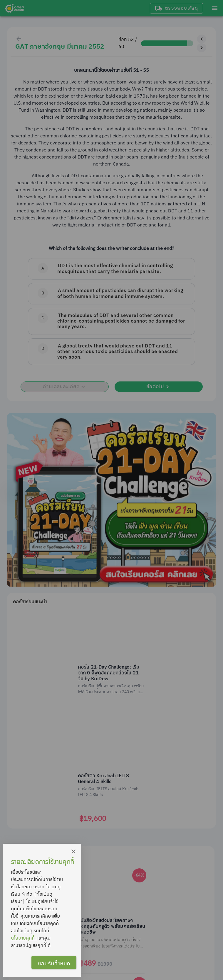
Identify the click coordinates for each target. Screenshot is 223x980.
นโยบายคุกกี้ (24, 938)
